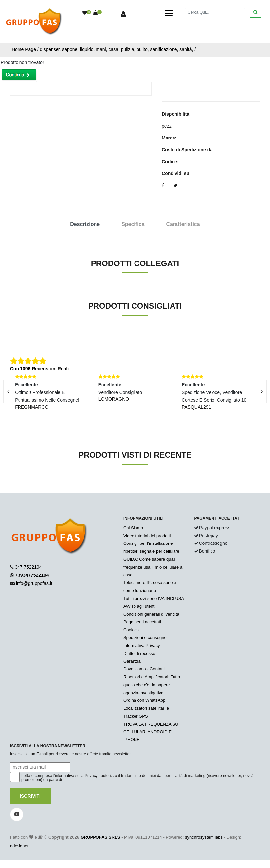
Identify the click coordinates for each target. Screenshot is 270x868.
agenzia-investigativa (143, 693)
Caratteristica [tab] (183, 224)
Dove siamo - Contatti (144, 669)
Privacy (91, 776)
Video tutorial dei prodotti (147, 536)
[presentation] (262, 391)
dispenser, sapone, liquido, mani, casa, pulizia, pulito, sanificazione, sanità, (117, 49)
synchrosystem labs (204, 837)
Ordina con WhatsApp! (145, 700)
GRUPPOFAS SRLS (100, 837)
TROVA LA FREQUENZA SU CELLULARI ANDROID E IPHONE (151, 732)
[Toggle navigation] (169, 13)
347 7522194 (28, 567)
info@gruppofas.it (34, 583)
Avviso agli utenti (139, 606)
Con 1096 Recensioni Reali (39, 369)
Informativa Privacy (142, 646)
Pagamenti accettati (142, 622)
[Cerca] (215, 12)
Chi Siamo (133, 528)
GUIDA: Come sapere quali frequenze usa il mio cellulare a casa (153, 567)
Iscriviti (30, 796)
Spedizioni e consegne (145, 638)
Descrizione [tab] (85, 224)
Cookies (131, 630)
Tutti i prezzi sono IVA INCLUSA (154, 598)
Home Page (24, 49)
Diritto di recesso (139, 653)
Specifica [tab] (133, 224)
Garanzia (132, 661)
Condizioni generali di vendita (151, 614)
